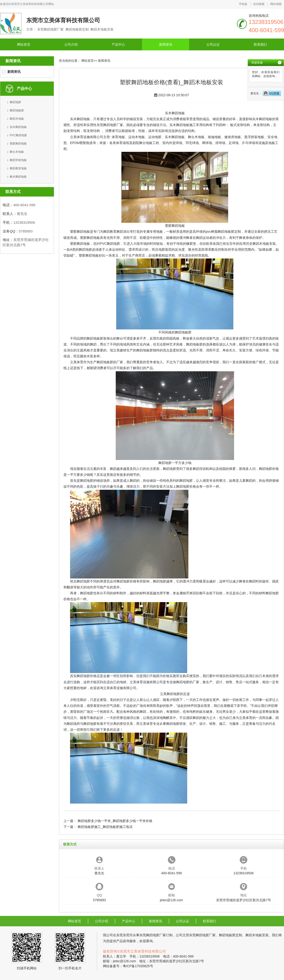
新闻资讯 (166, 44)
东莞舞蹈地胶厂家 (110, 125)
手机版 (243, 4)
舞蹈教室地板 (18, 168)
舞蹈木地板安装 (264, 244)
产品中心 (118, 44)
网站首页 (24, 44)
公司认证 (213, 44)
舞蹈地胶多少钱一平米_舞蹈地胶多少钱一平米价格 (115, 821)
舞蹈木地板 (17, 119)
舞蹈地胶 (15, 102)
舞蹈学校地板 (18, 160)
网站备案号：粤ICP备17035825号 (128, 966)
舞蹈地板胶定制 (229, 232)
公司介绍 (71, 44)
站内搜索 (259, 4)
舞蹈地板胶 (17, 110)
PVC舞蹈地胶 (18, 135)
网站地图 (276, 4)
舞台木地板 (17, 152)
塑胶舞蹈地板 (18, 144)
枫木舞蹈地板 (18, 177)
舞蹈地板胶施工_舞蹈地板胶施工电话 (105, 827)
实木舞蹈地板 (18, 127)
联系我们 (260, 44)
